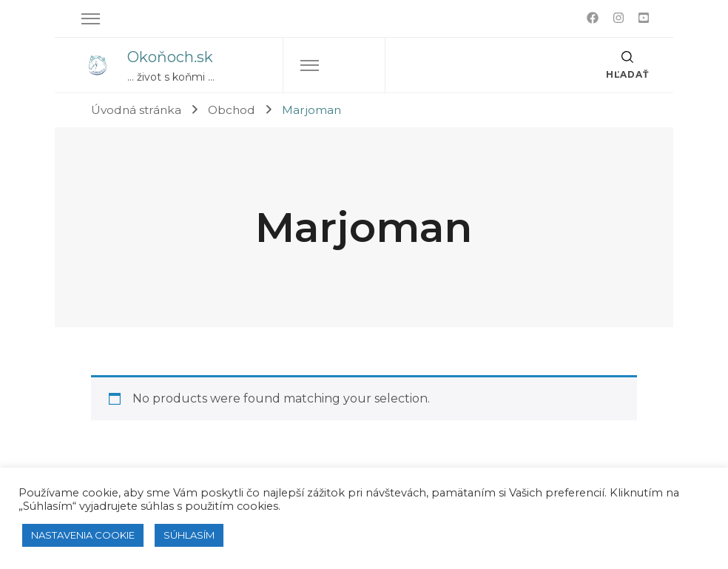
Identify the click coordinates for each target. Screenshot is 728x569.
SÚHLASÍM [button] (189, 535)
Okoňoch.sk (170, 57)
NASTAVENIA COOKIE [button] (83, 535)
